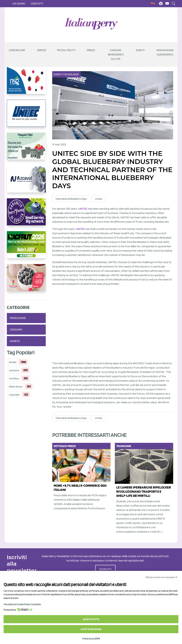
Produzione (18, 318)
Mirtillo (13, 362)
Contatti (37, 4)
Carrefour (14, 379)
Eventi (58, 74)
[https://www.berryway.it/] (26, 215)
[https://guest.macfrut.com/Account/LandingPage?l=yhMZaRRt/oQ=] (26, 248)
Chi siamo (19, 4)
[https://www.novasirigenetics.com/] (26, 83)
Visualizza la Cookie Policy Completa (22, 604)
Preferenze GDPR (91, 639)
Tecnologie (71, 74)
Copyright (14, 395)
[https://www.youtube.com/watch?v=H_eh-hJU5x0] (26, 182)
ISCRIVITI (105, 569)
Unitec (99, 199)
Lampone (14, 370)
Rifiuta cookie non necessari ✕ (162, 577)
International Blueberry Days (71, 199)
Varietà (15, 341)
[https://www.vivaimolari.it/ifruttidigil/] (26, 280)
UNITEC (83, 209)
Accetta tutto (91, 619)
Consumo (16, 329)
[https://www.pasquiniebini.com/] (26, 149)
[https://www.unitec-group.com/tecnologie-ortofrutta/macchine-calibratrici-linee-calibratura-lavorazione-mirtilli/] (26, 116)
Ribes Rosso (16, 387)
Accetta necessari (91, 629)
